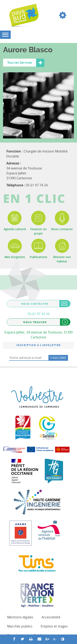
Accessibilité (51, 617)
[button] (63, 15)
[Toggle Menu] (5, 35)
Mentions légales (20, 617)
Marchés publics (20, 626)
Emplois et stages (54, 626)
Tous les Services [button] (20, 63)
